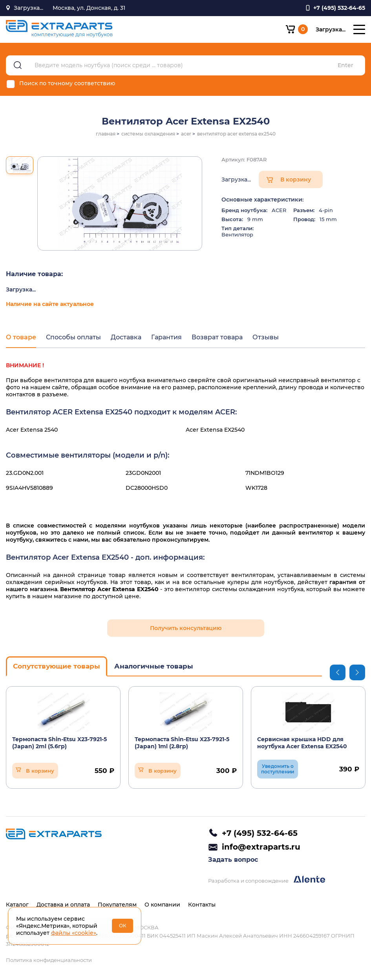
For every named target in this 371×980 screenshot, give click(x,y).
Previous (338, 672)
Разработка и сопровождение (267, 880)
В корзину (296, 180)
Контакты (202, 905)
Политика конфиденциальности (49, 960)
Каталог (17, 905)
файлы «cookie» (74, 933)
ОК (123, 926)
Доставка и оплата (63, 905)
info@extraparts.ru (261, 847)
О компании (162, 905)
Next (357, 672)
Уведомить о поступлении (278, 769)
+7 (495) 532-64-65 (260, 833)
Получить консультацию (186, 628)
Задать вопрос (233, 860)
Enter (345, 65)
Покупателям (117, 905)
